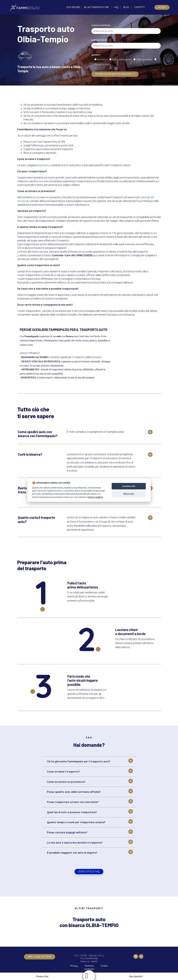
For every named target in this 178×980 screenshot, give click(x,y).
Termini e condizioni (89, 967)
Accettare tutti (129, 486)
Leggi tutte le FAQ (89, 871)
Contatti (139, 7)
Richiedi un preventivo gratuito (115, 74)
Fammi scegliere (95, 497)
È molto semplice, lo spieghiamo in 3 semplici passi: (95, 432)
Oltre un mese (145, 59)
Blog (126, 7)
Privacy (74, 966)
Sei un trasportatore (96, 7)
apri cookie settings (40, 957)
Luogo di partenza (101, 25)
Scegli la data (102, 64)
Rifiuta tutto (129, 494)
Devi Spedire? (136, 976)
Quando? (96, 55)
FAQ (116, 7)
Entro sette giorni (122, 59)
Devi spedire (73, 7)
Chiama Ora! (42, 976)
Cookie (104, 966)
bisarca (46, 165)
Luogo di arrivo (99, 40)
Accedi (162, 7)
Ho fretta (103, 59)
